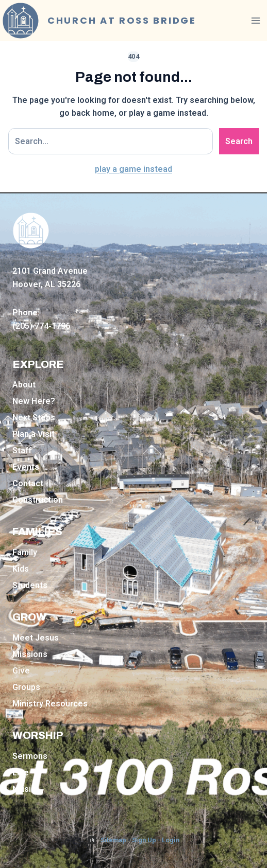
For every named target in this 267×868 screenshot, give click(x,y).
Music (24, 789)
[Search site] (111, 141)
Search (239, 141)
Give (21, 671)
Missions (30, 654)
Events (26, 467)
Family (25, 552)
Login (171, 840)
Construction (38, 500)
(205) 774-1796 (41, 326)
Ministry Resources (50, 704)
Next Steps (34, 418)
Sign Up (144, 840)
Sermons (30, 756)
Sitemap (113, 840)
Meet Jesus (36, 638)
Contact (28, 483)
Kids (21, 569)
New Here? (34, 401)
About (24, 385)
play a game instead (133, 169)
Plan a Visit (34, 434)
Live (21, 773)
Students (30, 585)
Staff (22, 450)
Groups (26, 687)
